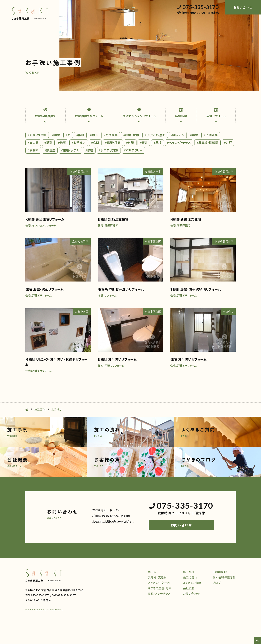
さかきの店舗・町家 (160, 606)
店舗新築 (181, 134)
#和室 (56, 153)
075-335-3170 (198, 7)
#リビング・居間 (155, 153)
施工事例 (145, 100)
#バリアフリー (133, 168)
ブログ (232, 100)
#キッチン (178, 153)
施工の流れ (166, 100)
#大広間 (33, 161)
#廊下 (94, 153)
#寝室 (194, 153)
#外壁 (130, 161)
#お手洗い (79, 161)
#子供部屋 (211, 153)
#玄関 (95, 161)
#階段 (80, 153)
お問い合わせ (181, 543)
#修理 (89, 168)
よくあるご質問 (192, 601)
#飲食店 (50, 168)
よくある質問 (189, 100)
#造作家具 (111, 153)
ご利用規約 (220, 590)
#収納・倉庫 (131, 153)
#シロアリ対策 (109, 168)
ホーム (30, 100)
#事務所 (33, 168)
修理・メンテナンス (120, 100)
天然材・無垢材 (51, 100)
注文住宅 (74, 100)
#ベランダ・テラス (179, 161)
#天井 (144, 161)
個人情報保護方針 (224, 595)
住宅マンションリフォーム (139, 134)
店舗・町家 (94, 100)
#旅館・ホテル (70, 168)
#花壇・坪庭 (113, 161)
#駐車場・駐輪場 (207, 161)
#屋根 (157, 161)
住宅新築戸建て (45, 134)
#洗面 (62, 161)
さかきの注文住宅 (159, 601)
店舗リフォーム (216, 134)
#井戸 (228, 161)
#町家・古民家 (37, 153)
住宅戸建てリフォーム (89, 134)
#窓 (68, 153)
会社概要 (212, 100)
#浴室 (48, 161)
